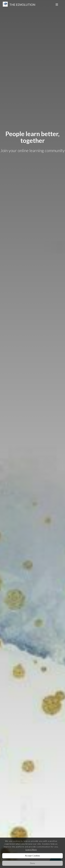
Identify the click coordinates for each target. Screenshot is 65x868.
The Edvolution (22, 5)
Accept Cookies (33, 856)
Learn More (31, 849)
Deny (33, 863)
